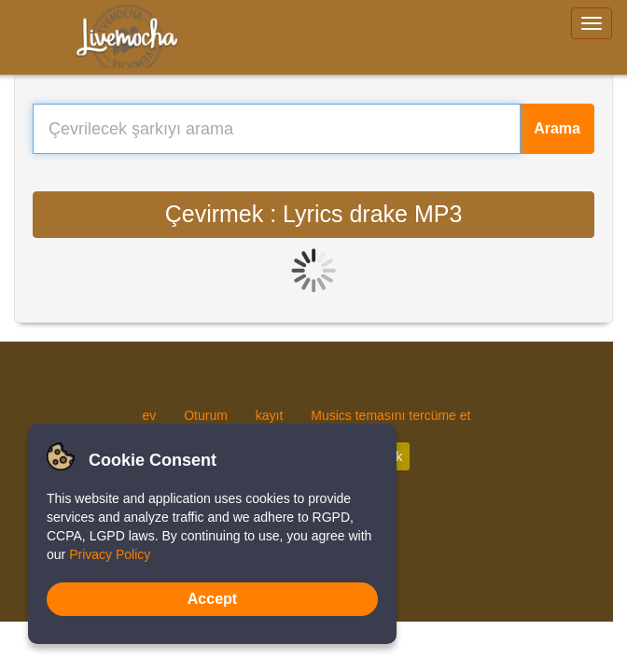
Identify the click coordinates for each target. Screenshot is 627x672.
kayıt (270, 415)
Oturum (206, 415)
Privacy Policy (110, 554)
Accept (212, 599)
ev (150, 415)
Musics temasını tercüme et (390, 415)
